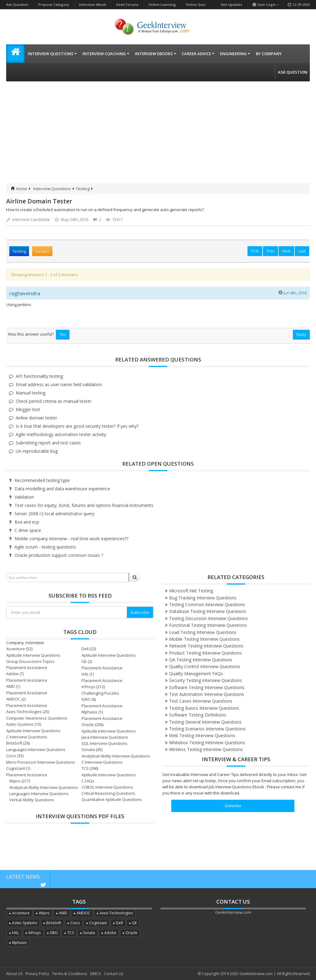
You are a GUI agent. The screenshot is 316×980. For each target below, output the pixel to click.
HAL (85, 674)
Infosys (88, 687)
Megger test (28, 409)
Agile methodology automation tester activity (61, 434)
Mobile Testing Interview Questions (204, 639)
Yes (63, 335)
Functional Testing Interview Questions (208, 625)
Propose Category (54, 4)
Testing (83, 189)
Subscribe (140, 612)
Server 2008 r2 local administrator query (54, 514)
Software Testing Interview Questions (207, 687)
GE (84, 661)
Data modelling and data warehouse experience (62, 489)
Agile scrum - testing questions (45, 547)
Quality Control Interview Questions (205, 666)
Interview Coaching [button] (106, 54)
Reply (301, 335)
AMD (10, 686)
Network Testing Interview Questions (206, 646)
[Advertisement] (158, 137)
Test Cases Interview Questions (201, 701)
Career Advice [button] (198, 54)
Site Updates (231, 4)
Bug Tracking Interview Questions (203, 598)
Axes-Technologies (24, 712)
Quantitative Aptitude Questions (112, 799)
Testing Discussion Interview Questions (208, 618)
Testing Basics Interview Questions (204, 708)
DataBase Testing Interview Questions (208, 611)
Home (19, 189)
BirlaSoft (14, 743)
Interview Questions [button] (52, 54)
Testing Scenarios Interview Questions (207, 729)
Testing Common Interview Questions (207, 604)
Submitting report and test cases (48, 443)
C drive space (28, 530)
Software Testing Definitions (198, 715)
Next (286, 251)
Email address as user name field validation (59, 384)
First (255, 251)
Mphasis (89, 712)
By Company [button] (269, 54)
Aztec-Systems (20, 724)
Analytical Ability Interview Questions (116, 756)
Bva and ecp (27, 522)
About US (14, 974)
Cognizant (16, 768)
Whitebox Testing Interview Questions (207, 743)
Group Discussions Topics (30, 661)
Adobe (12, 674)
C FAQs (88, 781)
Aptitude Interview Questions (33, 655)
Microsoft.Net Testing (191, 591)
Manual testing (31, 393)
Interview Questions (52, 189)
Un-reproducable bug (37, 451)
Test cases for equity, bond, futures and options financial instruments (84, 505)
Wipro (15, 781)
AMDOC (13, 699)
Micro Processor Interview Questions (41, 762)
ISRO (86, 699)
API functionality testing (39, 376)
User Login (266, 4)
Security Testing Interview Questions (206, 680)
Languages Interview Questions (36, 749)
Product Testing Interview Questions (206, 653)
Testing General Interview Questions (205, 722)
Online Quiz (196, 4)
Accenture (16, 649)
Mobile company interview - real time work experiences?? (71, 539)
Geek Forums (127, 4)
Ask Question (17, 4)
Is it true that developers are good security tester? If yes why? (77, 426)
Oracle (88, 725)
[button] (15, 54)
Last (302, 251)
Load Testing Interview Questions (203, 632)
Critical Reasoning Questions (108, 793)
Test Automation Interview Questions (207, 694)
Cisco (11, 756)
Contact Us (114, 974)
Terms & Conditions (70, 974)
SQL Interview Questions (104, 743)
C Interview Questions (27, 737)
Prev (270, 251)
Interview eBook (93, 4)
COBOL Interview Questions (107, 787)
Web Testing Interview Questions (202, 735)
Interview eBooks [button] (156, 54)
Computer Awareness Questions (37, 718)
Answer (42, 251)
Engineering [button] (235, 54)
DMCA (96, 974)
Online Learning (162, 4)
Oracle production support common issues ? (59, 555)
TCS (85, 768)
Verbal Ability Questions (32, 800)
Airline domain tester (36, 418)
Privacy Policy (37, 974)
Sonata (88, 749)
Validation (24, 497)
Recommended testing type (42, 480)
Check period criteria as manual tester (54, 401)
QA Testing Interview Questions (201, 660)
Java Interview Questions (105, 737)
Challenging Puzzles (100, 693)
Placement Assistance (27, 668)
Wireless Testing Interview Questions (206, 749)
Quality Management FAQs (196, 674)
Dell (85, 649)
